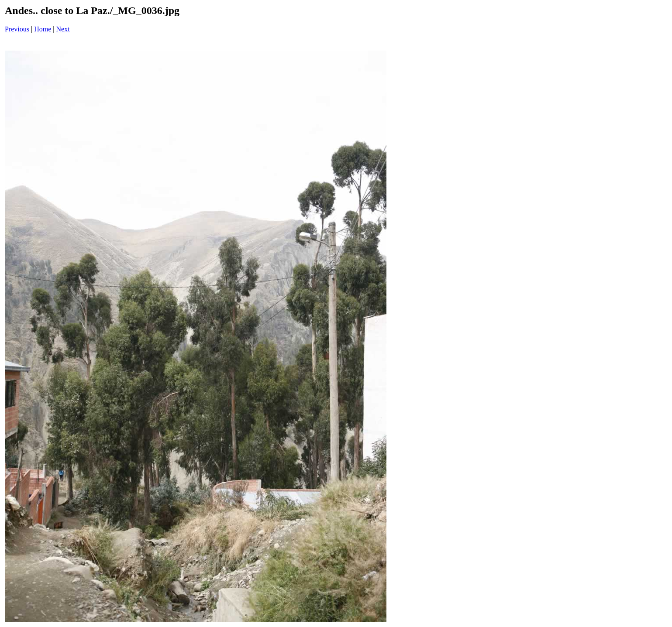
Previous (17, 29)
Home (43, 29)
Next (63, 29)
